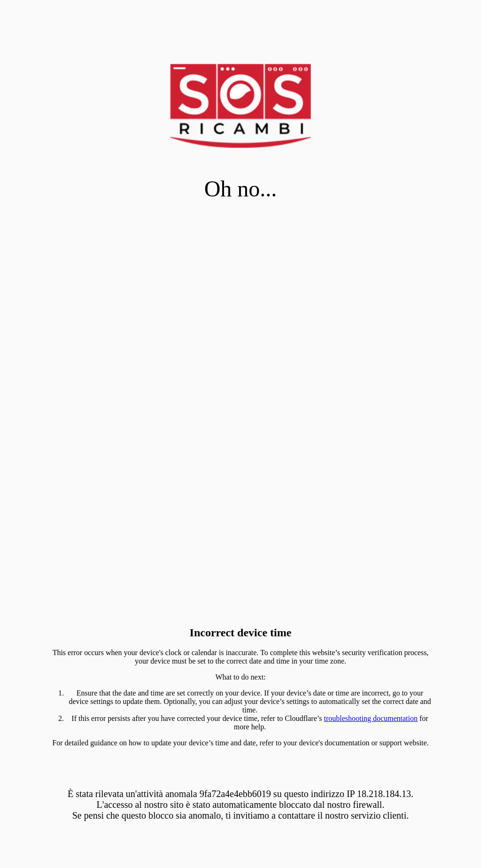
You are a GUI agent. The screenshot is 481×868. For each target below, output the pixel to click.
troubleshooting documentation (371, 718)
